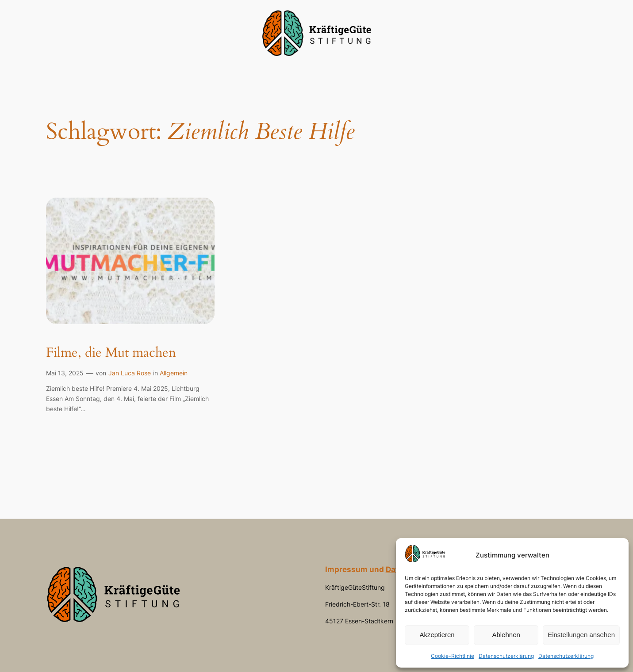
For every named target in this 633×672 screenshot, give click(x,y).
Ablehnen (506, 635)
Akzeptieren (437, 635)
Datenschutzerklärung (506, 656)
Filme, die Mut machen (111, 353)
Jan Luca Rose (130, 373)
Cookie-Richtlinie (453, 656)
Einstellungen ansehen (581, 635)
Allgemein (174, 373)
